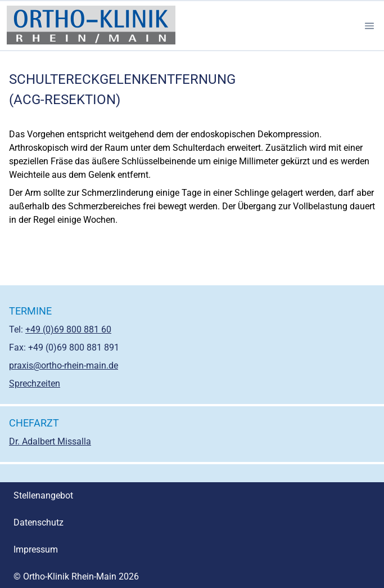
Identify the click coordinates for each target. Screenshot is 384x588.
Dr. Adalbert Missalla (50, 441)
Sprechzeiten (35, 383)
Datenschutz (39, 522)
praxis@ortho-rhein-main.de (64, 365)
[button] (369, 26)
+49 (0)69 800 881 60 (68, 329)
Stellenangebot (43, 495)
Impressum (36, 549)
